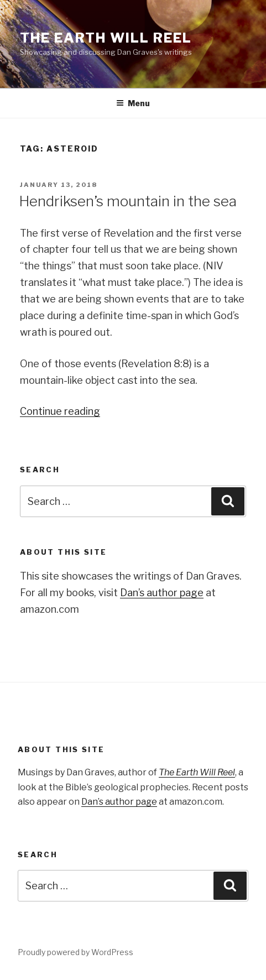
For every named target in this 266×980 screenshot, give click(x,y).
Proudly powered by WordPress (75, 952)
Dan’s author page (162, 593)
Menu (133, 103)
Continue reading (60, 411)
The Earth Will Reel (106, 38)
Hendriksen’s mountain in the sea (128, 201)
